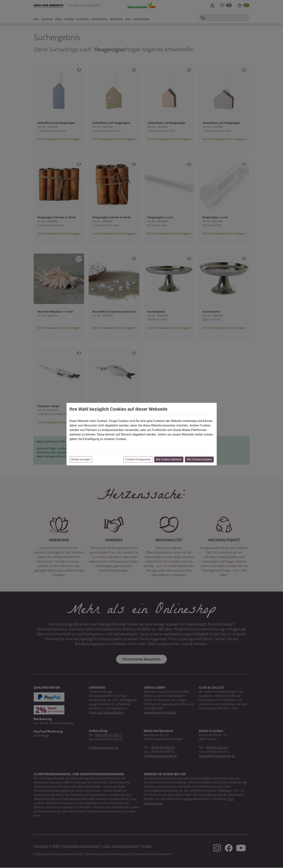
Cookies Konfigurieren (138, 459)
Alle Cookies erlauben (199, 459)
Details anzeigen (81, 459)
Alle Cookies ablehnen (169, 459)
